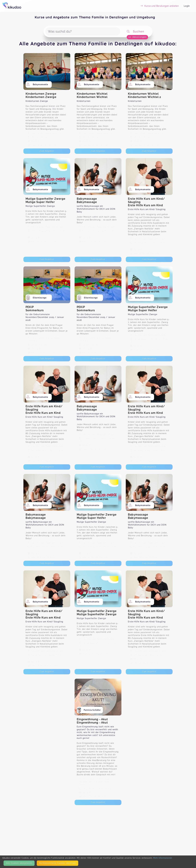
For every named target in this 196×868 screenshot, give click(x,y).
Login (187, 6)
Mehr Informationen (163, 858)
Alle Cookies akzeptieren (19, 863)
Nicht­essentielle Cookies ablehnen (58, 863)
